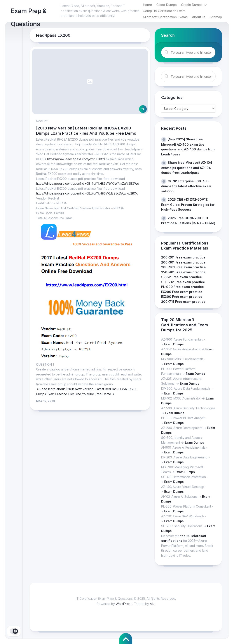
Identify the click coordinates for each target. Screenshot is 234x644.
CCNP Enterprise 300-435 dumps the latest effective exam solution (186, 186)
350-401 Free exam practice (183, 272)
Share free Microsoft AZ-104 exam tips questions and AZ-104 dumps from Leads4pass (187, 168)
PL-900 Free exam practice (182, 287)
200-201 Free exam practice (183, 257)
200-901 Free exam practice (183, 267)
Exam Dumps (174, 344)
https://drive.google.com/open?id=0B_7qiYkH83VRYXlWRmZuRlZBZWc (87, 183)
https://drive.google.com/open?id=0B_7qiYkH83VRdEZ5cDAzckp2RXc (87, 193)
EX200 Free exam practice (182, 292)
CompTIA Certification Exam (164, 11)
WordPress (124, 604)
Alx (152, 604)
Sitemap (216, 17)
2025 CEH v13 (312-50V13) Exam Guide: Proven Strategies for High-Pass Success (188, 204)
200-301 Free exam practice (183, 262)
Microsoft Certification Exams (165, 17)
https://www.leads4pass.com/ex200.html (76, 159)
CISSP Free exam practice (182, 277)
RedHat (42, 121)
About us (199, 17)
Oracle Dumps (192, 5)
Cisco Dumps (167, 5)
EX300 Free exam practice (182, 297)
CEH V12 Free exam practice (183, 282)
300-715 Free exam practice (183, 302)
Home (147, 5)
